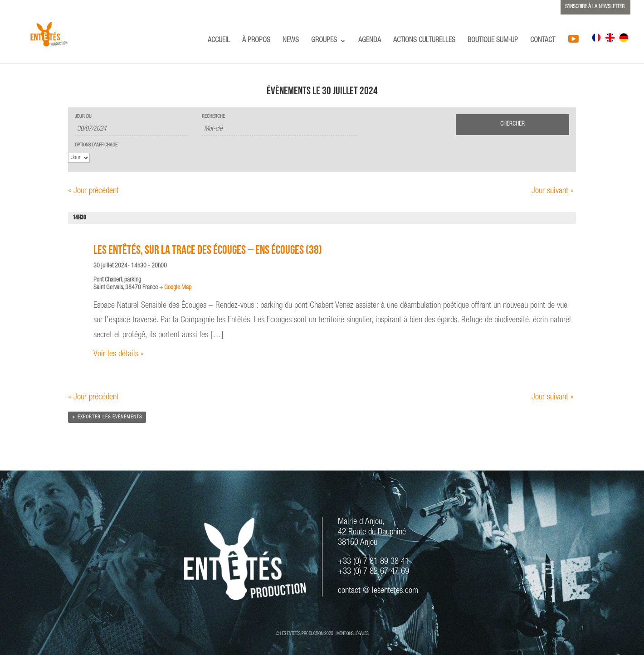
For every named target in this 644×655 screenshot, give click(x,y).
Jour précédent (93, 191)
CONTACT (543, 41)
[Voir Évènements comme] (79, 158)
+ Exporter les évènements (107, 417)
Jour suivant (553, 191)
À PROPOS (256, 41)
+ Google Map (175, 288)
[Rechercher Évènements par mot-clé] (280, 129)
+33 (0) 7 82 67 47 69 (373, 572)
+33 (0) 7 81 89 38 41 (373, 562)
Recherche (213, 117)
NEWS (291, 41)
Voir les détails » (119, 354)
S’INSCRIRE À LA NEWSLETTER (595, 7)
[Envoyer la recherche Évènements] (512, 125)
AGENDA (370, 41)
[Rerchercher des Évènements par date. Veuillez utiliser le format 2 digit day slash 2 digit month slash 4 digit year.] (132, 129)
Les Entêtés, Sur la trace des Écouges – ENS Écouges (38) (208, 251)
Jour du (83, 117)
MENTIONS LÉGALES (353, 634)
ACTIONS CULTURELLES (424, 41)
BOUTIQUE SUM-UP (493, 41)
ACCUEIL (219, 41)
